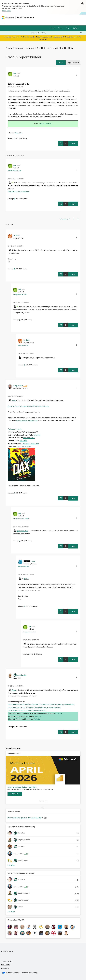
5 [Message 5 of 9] (25, 606)
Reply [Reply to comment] (73, 204)
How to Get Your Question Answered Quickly (25, 818)
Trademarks (5, 968)
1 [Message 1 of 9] (15, 138)
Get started (43, 39)
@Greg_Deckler (22, 531)
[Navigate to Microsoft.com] (8, 18)
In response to (15, 171)
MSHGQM (23, 441)
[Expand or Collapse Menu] (3, 23)
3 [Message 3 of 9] (15, 493)
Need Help (18, 133)
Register (52, 28)
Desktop (68, 48)
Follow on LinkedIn (15, 429)
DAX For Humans (24, 446)
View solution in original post (19, 191)
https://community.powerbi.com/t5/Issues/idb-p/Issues (28, 406)
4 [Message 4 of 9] (20, 541)
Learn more (6, 11)
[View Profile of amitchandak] (22, 675)
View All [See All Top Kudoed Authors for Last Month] (11, 912)
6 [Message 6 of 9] (30, 654)
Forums (30, 48)
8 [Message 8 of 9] (15, 199)
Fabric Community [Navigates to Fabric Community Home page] (25, 17)
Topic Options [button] (73, 63)
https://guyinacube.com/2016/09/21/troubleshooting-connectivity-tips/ (34, 707)
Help (68, 28)
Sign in (61, 28)
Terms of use (5, 965)
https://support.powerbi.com (27, 420)
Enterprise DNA (29, 438)
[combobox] (57, 33)
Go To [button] (75, 28)
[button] (61, 63)
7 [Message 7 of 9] (15, 269)
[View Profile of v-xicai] (33, 561)
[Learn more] (15, 794)
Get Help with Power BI (49, 48)
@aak (14, 400)
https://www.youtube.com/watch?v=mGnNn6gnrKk (27, 710)
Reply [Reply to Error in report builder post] (73, 143)
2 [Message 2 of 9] (15, 727)
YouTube (58, 713)
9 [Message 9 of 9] (25, 365)
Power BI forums (14, 48)
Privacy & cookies (7, 961)
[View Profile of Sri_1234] (16, 235)
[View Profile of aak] (15, 73)
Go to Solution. (46, 124)
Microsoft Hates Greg (31, 443)
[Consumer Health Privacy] (29, 973)
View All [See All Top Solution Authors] (11, 865)
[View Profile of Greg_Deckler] (18, 386)
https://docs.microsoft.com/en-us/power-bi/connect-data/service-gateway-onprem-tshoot (41, 704)
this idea (37, 435)
